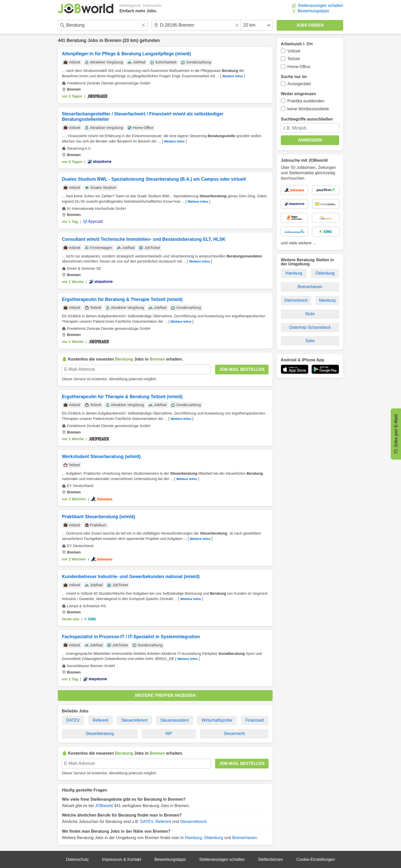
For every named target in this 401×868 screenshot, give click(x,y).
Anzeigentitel (299, 84)
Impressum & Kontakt (122, 859)
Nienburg (327, 300)
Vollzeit (294, 51)
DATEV (73, 720)
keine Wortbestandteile (308, 109)
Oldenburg (214, 838)
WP (169, 734)
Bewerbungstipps (313, 11)
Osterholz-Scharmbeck (310, 327)
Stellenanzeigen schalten (320, 6)
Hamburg (193, 838)
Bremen (113, 40)
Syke (310, 341)
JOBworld (104, 806)
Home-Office (299, 67)
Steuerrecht (234, 734)
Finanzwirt (255, 720)
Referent (100, 720)
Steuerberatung (100, 734)
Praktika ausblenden (306, 101)
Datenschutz (77, 859)
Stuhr (310, 314)
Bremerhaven (244, 838)
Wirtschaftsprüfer (217, 720)
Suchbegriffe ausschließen (307, 119)
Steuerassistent (174, 720)
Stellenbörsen (271, 859)
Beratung (76, 40)
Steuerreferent (134, 720)
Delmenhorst (296, 300)
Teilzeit (294, 59)
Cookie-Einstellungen (316, 859)
